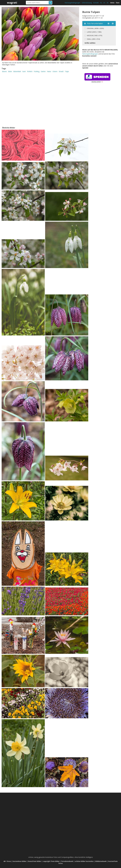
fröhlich (30, 71)
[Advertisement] (100, 108)
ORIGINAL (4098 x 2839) (95, 28)
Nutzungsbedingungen (72, 3)
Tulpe (67, 71)
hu (101, 3)
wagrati (12, 3)
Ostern (55, 71)
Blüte (10, 71)
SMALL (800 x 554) (93, 39)
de (108, 3)
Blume (4, 71)
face (118, 3)
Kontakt (96, 3)
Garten (43, 71)
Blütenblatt (17, 71)
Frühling (37, 71)
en (104, 3)
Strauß (61, 71)
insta (112, 3)
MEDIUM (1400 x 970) (95, 35)
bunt (24, 71)
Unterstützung (87, 3)
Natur (49, 71)
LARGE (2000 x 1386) (94, 32)
